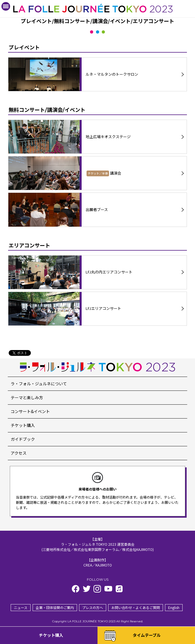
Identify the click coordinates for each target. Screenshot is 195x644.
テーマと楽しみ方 (27, 397)
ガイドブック (23, 439)
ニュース (21, 607)
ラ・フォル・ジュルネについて (39, 384)
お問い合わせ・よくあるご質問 (136, 607)
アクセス (19, 453)
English (174, 607)
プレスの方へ (93, 607)
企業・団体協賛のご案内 (55, 607)
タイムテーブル (147, 635)
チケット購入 (23, 425)
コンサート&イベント (30, 411)
